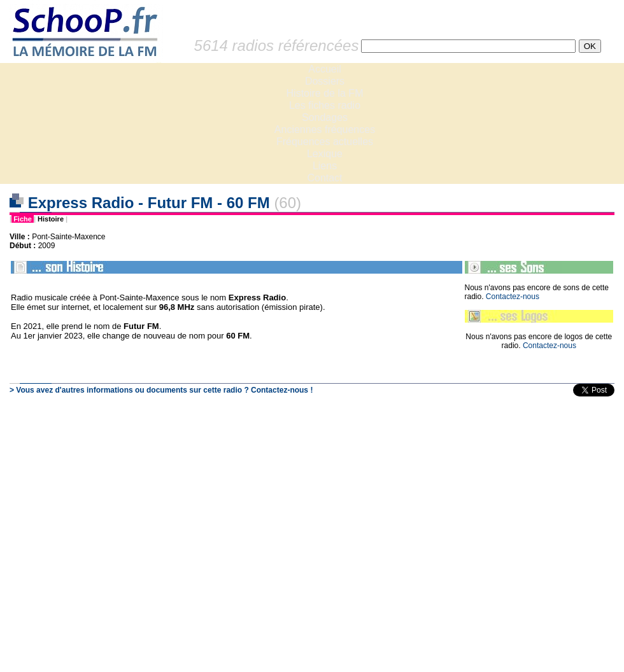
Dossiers (325, 81)
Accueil (325, 69)
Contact (324, 178)
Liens (325, 166)
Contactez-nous (513, 297)
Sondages (325, 117)
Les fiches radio (325, 105)
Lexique (325, 154)
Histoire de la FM (325, 93)
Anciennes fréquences (325, 129)
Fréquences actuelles (325, 142)
